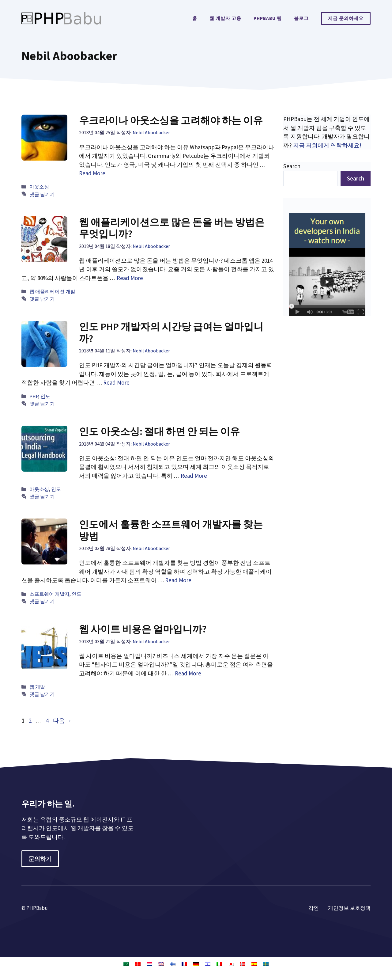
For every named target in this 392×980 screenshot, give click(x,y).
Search (292, 166)
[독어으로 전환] (196, 964)
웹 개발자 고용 (225, 18)
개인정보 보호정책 (349, 908)
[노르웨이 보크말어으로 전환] (243, 964)
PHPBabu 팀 (268, 18)
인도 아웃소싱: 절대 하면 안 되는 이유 (159, 431)
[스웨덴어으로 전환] (266, 964)
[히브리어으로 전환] (208, 964)
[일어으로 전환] (231, 964)
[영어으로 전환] (161, 964)
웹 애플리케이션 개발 (52, 291)
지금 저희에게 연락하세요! (327, 145)
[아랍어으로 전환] (126, 964)
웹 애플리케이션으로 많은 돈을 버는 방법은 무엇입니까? (172, 228)
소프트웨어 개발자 (49, 594)
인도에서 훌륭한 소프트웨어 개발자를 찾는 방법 (171, 530)
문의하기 (40, 859)
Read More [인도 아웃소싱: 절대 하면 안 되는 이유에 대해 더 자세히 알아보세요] (194, 476)
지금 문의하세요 (346, 18)
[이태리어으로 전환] (219, 964)
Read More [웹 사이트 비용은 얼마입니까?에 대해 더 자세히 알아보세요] (188, 673)
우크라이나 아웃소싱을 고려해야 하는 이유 (171, 120)
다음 (62, 720)
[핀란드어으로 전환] (173, 964)
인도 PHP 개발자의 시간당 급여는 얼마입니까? (171, 332)
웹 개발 (37, 687)
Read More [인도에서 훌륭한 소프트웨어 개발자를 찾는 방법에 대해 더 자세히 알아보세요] (178, 580)
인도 (45, 396)
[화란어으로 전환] (149, 964)
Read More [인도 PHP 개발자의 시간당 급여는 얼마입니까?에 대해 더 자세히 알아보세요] (116, 382)
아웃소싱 (39, 187)
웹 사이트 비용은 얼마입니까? (143, 629)
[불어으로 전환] (184, 964)
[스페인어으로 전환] (254, 964)
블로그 (301, 18)
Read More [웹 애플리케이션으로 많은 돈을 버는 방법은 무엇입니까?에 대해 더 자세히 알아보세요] (130, 278)
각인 (314, 908)
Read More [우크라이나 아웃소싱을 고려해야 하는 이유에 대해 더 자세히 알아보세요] (92, 173)
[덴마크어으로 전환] (138, 964)
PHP (34, 396)
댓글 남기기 (42, 194)
